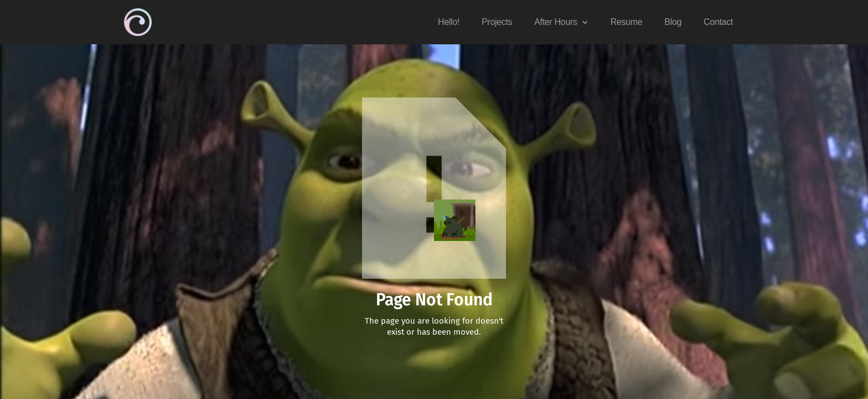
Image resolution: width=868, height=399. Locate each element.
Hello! (449, 22)
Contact (718, 22)
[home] (138, 22)
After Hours (556, 22)
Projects (497, 22)
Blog (673, 22)
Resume (627, 22)
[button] (561, 22)
